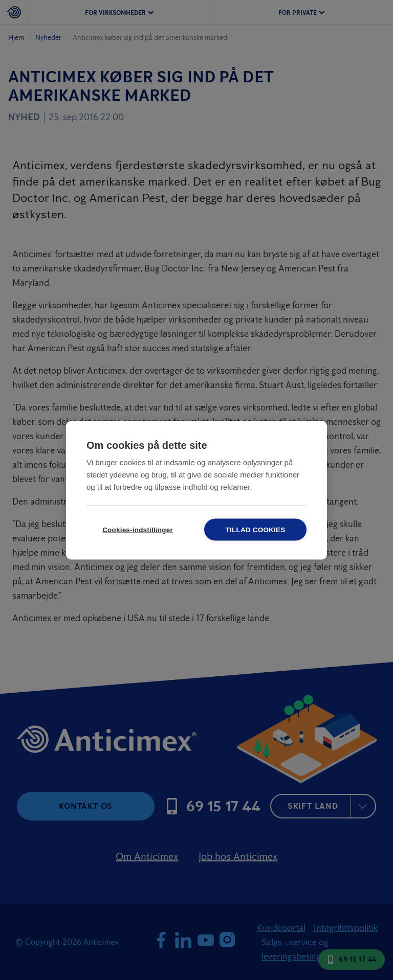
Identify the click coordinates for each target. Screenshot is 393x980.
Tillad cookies (256, 529)
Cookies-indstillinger (138, 529)
